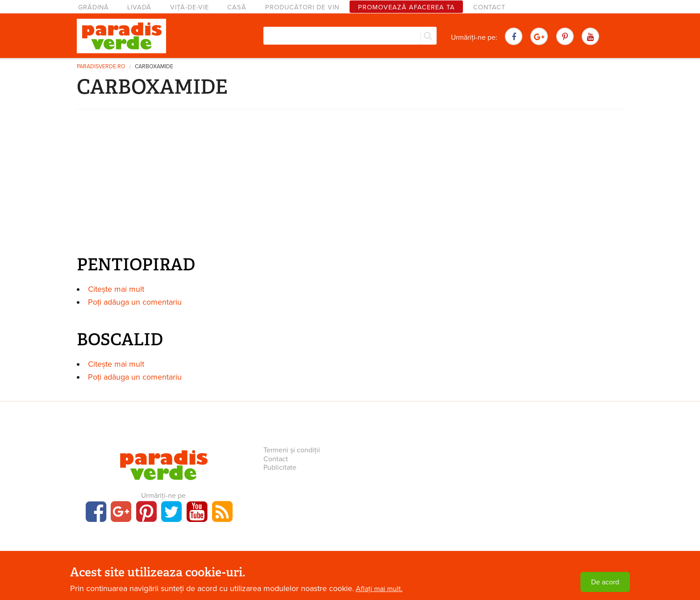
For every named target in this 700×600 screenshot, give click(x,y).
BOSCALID (120, 339)
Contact (489, 7)
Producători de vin (302, 7)
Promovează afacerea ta (406, 7)
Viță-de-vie (190, 7)
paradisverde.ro (101, 67)
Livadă (139, 7)
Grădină (94, 7)
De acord (605, 582)
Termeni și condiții (292, 450)
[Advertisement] (350, 185)
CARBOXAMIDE (154, 67)
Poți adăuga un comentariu (135, 302)
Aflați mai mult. (379, 589)
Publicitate (280, 468)
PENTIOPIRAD (136, 265)
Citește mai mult (116, 289)
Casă (237, 7)
